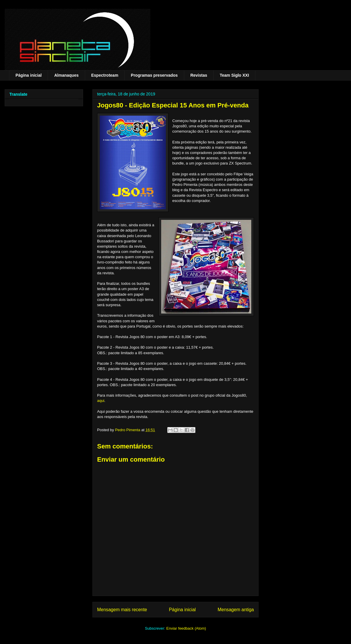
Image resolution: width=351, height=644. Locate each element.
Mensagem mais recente (122, 610)
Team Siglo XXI (234, 75)
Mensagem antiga (236, 610)
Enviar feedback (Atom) (186, 628)
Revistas (199, 75)
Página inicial (29, 75)
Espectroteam (105, 75)
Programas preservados (154, 75)
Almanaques (66, 75)
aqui (101, 401)
